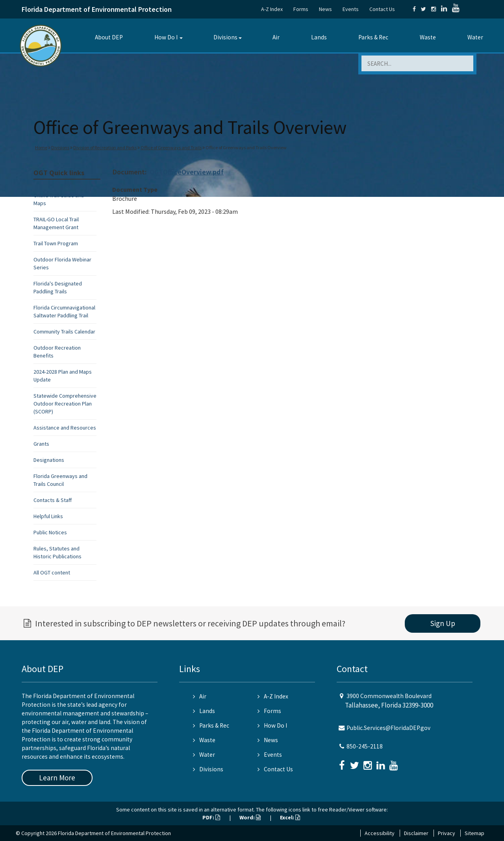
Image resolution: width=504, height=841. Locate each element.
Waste (428, 37)
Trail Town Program (56, 243)
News (325, 9)
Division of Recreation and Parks (105, 147)
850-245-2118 (365, 746)
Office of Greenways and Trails (171, 147)
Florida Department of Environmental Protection (97, 9)
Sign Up (443, 623)
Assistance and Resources (65, 428)
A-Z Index (272, 9)
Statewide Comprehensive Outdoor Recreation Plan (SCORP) (65, 404)
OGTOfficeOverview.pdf (187, 172)
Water (475, 37)
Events (351, 9)
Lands (319, 37)
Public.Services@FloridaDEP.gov (388, 728)
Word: (250, 817)
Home (41, 147)
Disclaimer (416, 833)
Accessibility (380, 833)
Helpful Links (48, 516)
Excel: (290, 817)
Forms (301, 9)
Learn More (57, 778)
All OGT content (52, 572)
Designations (49, 460)
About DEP (109, 37)
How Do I (166, 37)
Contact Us (382, 9)
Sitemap (474, 833)
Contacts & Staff (53, 500)
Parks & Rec (373, 37)
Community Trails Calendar (64, 332)
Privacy (447, 833)
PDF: (211, 817)
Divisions (225, 37)
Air (276, 37)
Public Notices (50, 532)
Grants (41, 444)
